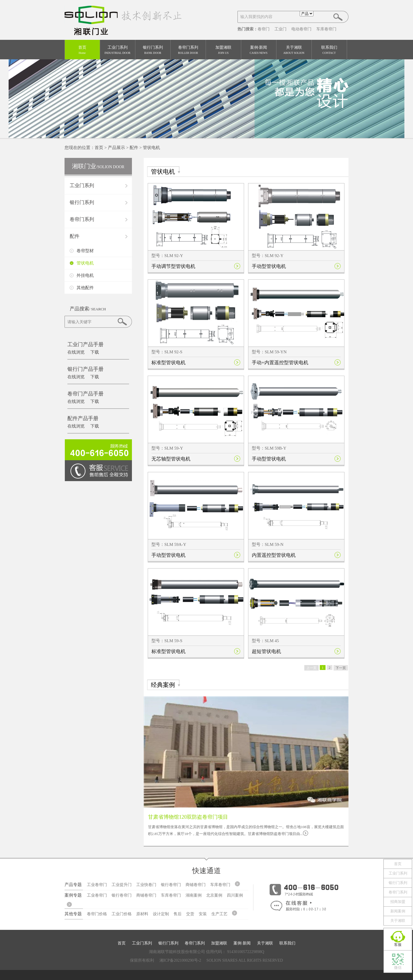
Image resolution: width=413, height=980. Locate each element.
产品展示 (116, 148)
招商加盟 (398, 902)
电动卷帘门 (301, 29)
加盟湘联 (223, 50)
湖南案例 (194, 895)
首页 (82, 50)
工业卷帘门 (97, 885)
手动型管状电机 (269, 266)
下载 (95, 352)
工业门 (280, 29)
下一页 (341, 668)
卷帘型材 (85, 251)
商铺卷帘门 (196, 885)
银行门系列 (153, 50)
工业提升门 (122, 885)
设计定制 (161, 914)
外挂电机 (85, 275)
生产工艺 (219, 914)
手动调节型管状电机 (173, 266)
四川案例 (235, 895)
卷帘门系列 (188, 50)
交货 (190, 914)
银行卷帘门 (171, 885)
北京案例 (214, 895)
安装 (203, 914)
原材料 (142, 914)
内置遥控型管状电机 (274, 555)
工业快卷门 (146, 885)
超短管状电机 (266, 651)
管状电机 (151, 148)
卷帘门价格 (97, 914)
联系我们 (329, 50)
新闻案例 (398, 911)
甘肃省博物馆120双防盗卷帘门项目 (188, 817)
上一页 (311, 668)
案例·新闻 (259, 50)
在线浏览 (76, 352)
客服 (398, 945)
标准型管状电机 (168, 363)
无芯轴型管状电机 (171, 459)
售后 (178, 914)
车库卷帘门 (326, 29)
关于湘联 (294, 50)
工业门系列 (118, 50)
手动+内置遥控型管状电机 (280, 363)
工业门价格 (122, 914)
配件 (134, 148)
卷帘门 (264, 29)
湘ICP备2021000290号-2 (180, 960)
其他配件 (85, 288)
